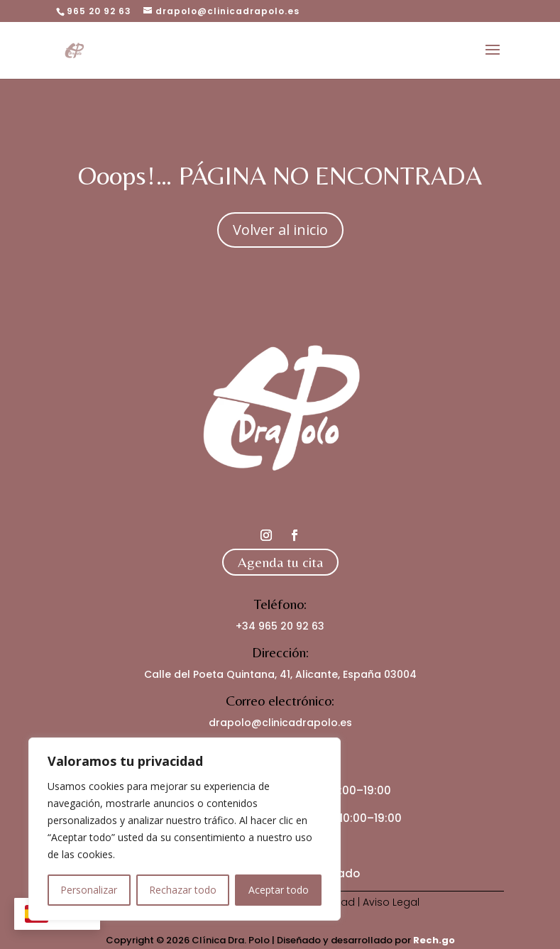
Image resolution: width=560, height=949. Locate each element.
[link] (74, 49)
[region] (185, 829)
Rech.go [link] (434, 940)
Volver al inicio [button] (280, 230)
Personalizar (89, 890)
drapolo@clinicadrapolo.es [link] (280, 723)
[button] (493, 59)
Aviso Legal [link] (391, 902)
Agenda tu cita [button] (280, 562)
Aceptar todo (279, 890)
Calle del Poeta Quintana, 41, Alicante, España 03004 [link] (280, 674)
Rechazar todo (183, 890)
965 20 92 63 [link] (99, 11)
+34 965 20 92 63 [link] (280, 626)
